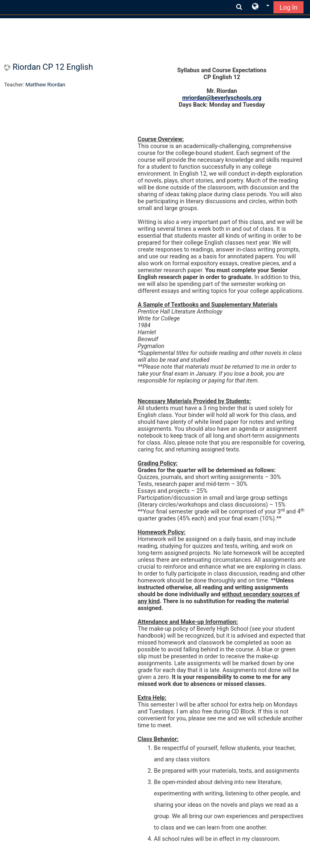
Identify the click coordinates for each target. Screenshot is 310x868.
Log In (288, 8)
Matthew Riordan (45, 85)
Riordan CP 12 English (53, 67)
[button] (261, 7)
